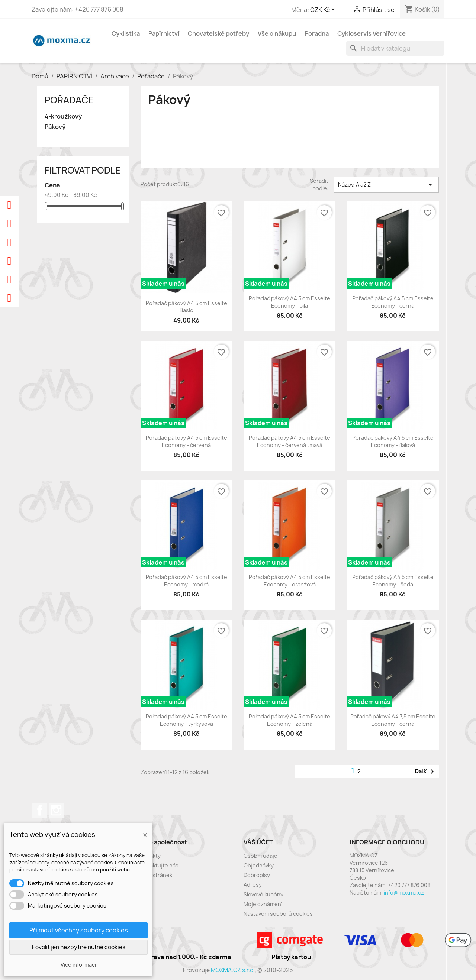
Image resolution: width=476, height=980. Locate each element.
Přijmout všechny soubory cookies (79, 930)
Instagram (56, 810)
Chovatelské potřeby (218, 33)
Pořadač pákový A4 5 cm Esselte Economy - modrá (186, 581)
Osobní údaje (260, 856)
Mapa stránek (155, 875)
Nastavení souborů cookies (278, 914)
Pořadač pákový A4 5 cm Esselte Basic (186, 307)
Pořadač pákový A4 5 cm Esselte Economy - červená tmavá (290, 441)
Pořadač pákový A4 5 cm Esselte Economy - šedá (393, 581)
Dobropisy (257, 875)
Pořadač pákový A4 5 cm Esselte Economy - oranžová (290, 581)
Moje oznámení (263, 904)
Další (426, 772)
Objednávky (259, 865)
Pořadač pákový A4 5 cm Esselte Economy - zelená (290, 720)
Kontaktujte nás (158, 865)
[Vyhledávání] (395, 48)
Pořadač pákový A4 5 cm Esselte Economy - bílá (290, 302)
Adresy (253, 885)
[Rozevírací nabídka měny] (324, 10)
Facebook (40, 810)
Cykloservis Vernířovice (372, 33)
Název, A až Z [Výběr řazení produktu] (386, 185)
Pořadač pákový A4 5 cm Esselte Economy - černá (393, 302)
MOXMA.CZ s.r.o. (233, 970)
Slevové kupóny (263, 894)
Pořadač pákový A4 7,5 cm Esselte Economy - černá (393, 720)
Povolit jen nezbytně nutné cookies (79, 947)
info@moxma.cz (404, 892)
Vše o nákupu (277, 33)
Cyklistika (126, 33)
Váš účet (258, 842)
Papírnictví (164, 33)
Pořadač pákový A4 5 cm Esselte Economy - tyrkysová (186, 720)
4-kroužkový (63, 117)
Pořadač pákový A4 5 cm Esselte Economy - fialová (393, 441)
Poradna (317, 33)
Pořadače (69, 100)
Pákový (55, 127)
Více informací (78, 965)
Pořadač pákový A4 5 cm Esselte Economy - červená (186, 441)
